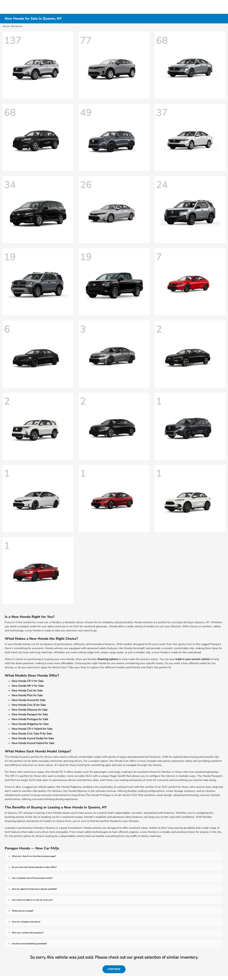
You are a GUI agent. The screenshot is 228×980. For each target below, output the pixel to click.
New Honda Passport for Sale (30, 715)
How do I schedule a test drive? (26, 922)
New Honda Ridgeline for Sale (30, 724)
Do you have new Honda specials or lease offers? (34, 867)
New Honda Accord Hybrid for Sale (33, 743)
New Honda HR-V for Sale (28, 686)
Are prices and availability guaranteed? (29, 944)
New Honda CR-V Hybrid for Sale (32, 729)
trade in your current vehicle (193, 659)
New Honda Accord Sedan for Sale (33, 738)
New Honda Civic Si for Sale (29, 705)
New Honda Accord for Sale (29, 700)
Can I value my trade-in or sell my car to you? (32, 900)
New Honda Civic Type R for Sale (32, 734)
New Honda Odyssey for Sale (30, 710)
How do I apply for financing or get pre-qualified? (34, 889)
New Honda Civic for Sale (27, 691)
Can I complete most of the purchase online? (32, 878)
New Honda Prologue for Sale (30, 719)
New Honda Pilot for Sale (27, 695)
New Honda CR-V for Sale (28, 681)
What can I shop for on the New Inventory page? (34, 856)
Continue (114, 969)
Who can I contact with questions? (28, 933)
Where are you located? (22, 911)
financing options (108, 659)
